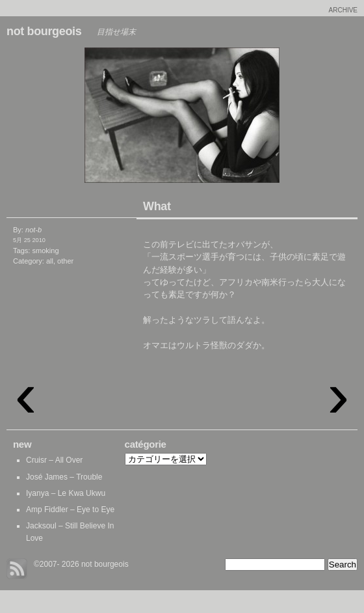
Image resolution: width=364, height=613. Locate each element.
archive (343, 10)
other (65, 261)
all (50, 261)
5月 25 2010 (29, 240)
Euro (91, 118)
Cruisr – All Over (54, 460)
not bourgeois (44, 31)
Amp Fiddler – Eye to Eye (70, 510)
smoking (45, 251)
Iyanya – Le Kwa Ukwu (66, 493)
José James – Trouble (64, 477)
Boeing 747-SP (273, 118)
